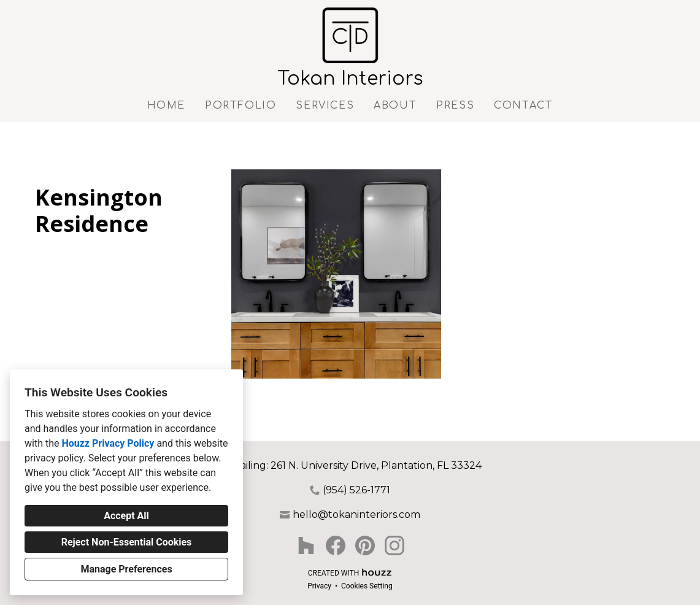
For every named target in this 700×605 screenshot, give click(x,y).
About (395, 106)
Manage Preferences (126, 569)
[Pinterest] (365, 545)
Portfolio (240, 106)
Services (325, 106)
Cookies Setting (367, 586)
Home (166, 106)
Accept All (126, 516)
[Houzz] (306, 545)
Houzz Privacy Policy (108, 443)
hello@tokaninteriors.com (356, 514)
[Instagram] (394, 545)
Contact (523, 106)
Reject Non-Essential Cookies (127, 542)
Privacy (319, 586)
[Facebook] (336, 545)
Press (455, 106)
